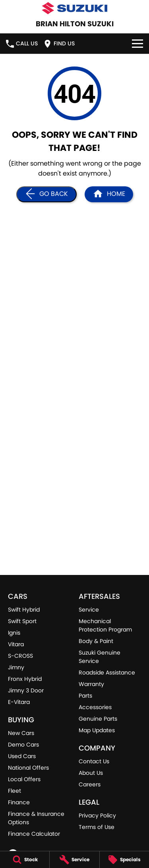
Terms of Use (97, 827)
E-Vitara (19, 702)
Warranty (91, 684)
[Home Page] (109, 194)
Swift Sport (22, 621)
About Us (91, 773)
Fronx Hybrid (25, 679)
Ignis (14, 633)
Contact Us (94, 761)
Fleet (15, 791)
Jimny (16, 667)
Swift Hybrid (24, 610)
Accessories (95, 707)
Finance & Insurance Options (36, 818)
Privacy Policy (97, 815)
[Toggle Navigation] (137, 44)
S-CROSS (20, 656)
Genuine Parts (98, 719)
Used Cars (22, 756)
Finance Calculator (34, 834)
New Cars (21, 733)
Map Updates (97, 730)
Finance (19, 802)
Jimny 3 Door (26, 690)
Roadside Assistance (107, 673)
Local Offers (24, 779)
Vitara (16, 644)
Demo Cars (23, 745)
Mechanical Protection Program (105, 625)
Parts (85, 696)
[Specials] (124, 860)
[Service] (74, 860)
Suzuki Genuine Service (100, 657)
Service (89, 610)
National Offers (28, 768)
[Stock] (25, 860)
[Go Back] (46, 194)
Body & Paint (96, 641)
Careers (90, 784)
